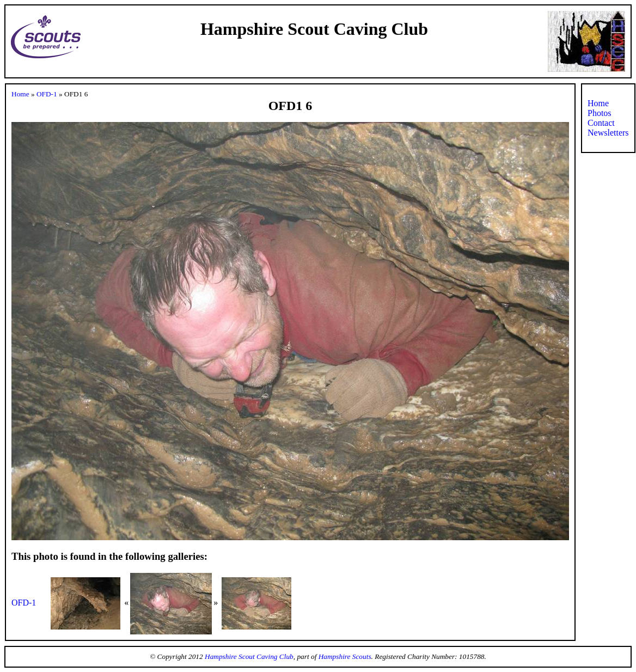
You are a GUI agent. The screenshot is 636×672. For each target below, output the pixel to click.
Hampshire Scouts (345, 656)
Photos (600, 113)
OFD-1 (47, 94)
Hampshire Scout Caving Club (249, 656)
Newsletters (608, 133)
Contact (601, 123)
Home (20, 94)
